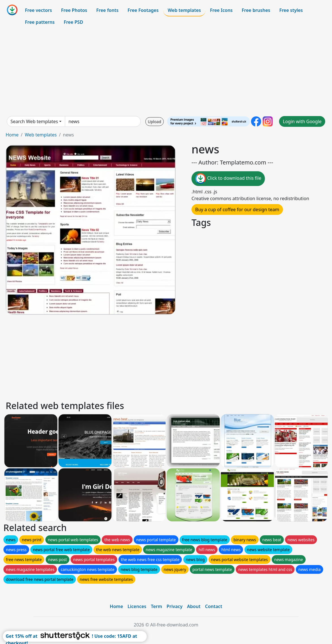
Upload (155, 122)
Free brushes (256, 10)
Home (12, 135)
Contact (214, 606)
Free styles (291, 10)
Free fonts (108, 10)
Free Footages (143, 10)
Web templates (184, 10)
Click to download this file (228, 179)
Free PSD (73, 22)
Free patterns (40, 22)
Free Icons (221, 10)
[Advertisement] (166, 72)
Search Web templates (34, 121)
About (194, 606)
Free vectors (38, 10)
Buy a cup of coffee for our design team (237, 209)
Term (156, 606)
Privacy (174, 606)
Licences (137, 606)
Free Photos (74, 10)
